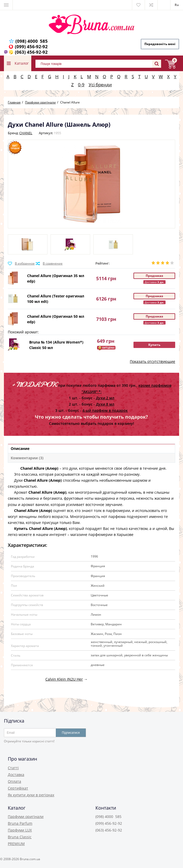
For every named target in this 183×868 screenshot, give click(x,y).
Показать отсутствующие (152, 361)
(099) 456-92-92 (31, 47)
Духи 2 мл (105, 398)
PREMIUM (16, 844)
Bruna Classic (20, 837)
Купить (154, 345)
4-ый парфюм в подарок (105, 410)
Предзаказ (154, 276)
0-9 (81, 85)
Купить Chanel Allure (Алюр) (37, 528)
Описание (20, 448)
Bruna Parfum (20, 823)
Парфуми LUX (20, 830)
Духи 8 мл (105, 404)
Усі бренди (100, 85)
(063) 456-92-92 (31, 52)
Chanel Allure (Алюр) (33, 468)
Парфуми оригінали (26, 817)
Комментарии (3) (27, 458)
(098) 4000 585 (32, 41)
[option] (28, 244)
